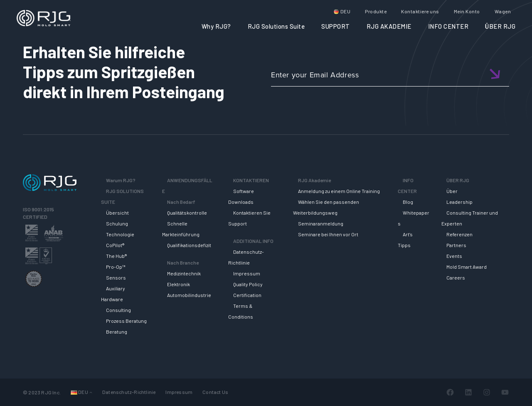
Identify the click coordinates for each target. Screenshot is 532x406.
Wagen (503, 11)
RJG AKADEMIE (389, 26)
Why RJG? (216, 26)
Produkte (376, 11)
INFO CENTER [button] (448, 26)
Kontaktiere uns (420, 11)
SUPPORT (336, 26)
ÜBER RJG (500, 26)
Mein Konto (467, 11)
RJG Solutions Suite (276, 26)
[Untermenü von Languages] (91, 392)
